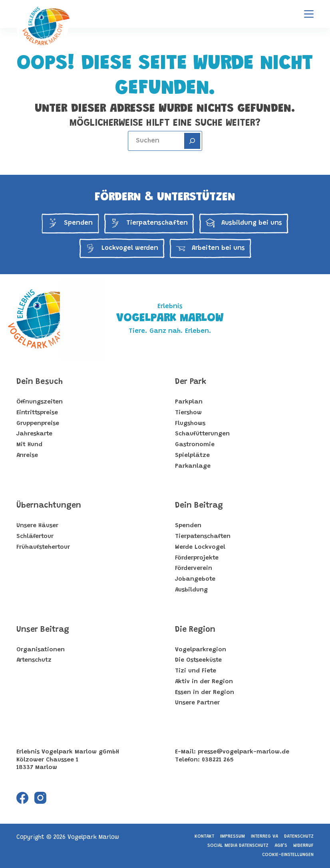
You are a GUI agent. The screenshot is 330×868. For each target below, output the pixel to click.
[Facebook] (22, 798)
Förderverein (194, 568)
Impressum (233, 836)
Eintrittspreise (37, 413)
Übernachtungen (49, 506)
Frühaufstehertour (43, 547)
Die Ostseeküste (198, 660)
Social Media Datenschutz (238, 846)
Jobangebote (195, 579)
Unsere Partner (197, 703)
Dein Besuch (40, 382)
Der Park (191, 382)
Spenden (188, 526)
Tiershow (188, 413)
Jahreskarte (34, 434)
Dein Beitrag (199, 506)
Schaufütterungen (202, 434)
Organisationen (41, 650)
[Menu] (309, 14)
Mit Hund (29, 445)
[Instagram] (40, 798)
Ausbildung (191, 590)
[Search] (192, 141)
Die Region (195, 630)
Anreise (27, 456)
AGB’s (281, 846)
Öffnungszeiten (40, 402)
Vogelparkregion (201, 650)
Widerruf (303, 846)
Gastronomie (195, 445)
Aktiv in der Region (204, 682)
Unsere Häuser (37, 526)
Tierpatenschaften (203, 537)
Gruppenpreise (38, 424)
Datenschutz (299, 836)
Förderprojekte (197, 558)
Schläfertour (35, 537)
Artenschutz (34, 660)
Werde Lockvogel (200, 547)
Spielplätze (192, 456)
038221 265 (218, 760)
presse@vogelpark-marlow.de (244, 752)
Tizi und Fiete (196, 671)
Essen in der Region (205, 693)
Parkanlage (193, 466)
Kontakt (204, 836)
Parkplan (189, 402)
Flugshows (190, 424)
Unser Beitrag (43, 630)
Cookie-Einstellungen (288, 855)
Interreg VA (264, 836)
